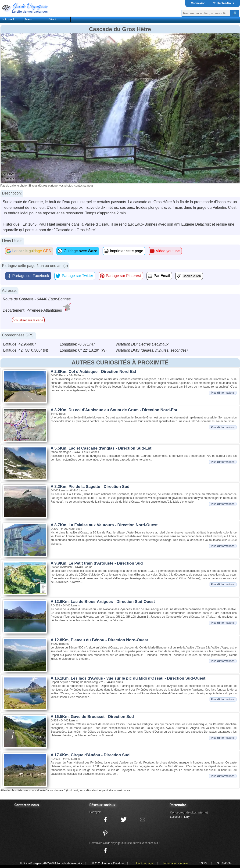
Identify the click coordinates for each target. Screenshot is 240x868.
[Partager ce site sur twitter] (124, 820)
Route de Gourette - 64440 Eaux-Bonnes (37, 299)
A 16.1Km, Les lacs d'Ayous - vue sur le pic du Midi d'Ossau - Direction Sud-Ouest (128, 678)
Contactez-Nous (223, 3)
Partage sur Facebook (31, 276)
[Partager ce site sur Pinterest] (105, 833)
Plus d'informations (223, 393)
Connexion (198, 3)
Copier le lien (192, 276)
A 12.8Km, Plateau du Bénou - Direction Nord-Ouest (99, 640)
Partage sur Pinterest (123, 276)
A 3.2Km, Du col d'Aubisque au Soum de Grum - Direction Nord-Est (114, 410)
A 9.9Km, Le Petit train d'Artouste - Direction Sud (97, 563)
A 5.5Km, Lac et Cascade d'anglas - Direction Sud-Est (101, 448)
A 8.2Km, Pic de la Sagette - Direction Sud (90, 487)
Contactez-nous (27, 805)
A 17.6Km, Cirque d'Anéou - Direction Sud (90, 755)
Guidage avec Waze (80, 251)
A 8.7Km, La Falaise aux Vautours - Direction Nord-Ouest (104, 525)
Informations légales (176, 863)
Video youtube (168, 251)
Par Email (162, 276)
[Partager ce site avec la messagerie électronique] (142, 820)
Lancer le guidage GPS (32, 251)
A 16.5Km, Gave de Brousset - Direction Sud (92, 717)
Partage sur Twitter (77, 276)
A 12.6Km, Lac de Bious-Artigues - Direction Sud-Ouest (103, 602)
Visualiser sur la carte (28, 320)
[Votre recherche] (206, 13)
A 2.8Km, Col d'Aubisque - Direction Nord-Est (93, 372)
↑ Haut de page (143, 863)
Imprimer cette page (126, 251)
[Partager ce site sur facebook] (105, 820)
